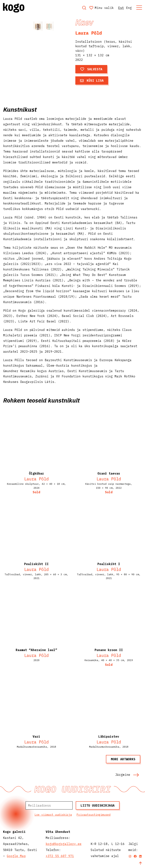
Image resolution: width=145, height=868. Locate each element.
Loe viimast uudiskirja (53, 815)
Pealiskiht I (109, 564)
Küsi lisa (92, 81)
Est (121, 8)
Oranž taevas (109, 473)
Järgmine (127, 775)
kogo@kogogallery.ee (64, 844)
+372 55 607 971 (60, 856)
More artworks (123, 759)
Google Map (16, 856)
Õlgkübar (36, 473)
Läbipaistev (109, 736)
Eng (129, 8)
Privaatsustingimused (94, 815)
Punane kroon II (109, 650)
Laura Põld (89, 33)
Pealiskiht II (36, 564)
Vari (36, 736)
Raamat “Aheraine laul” (36, 650)
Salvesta (91, 69)
